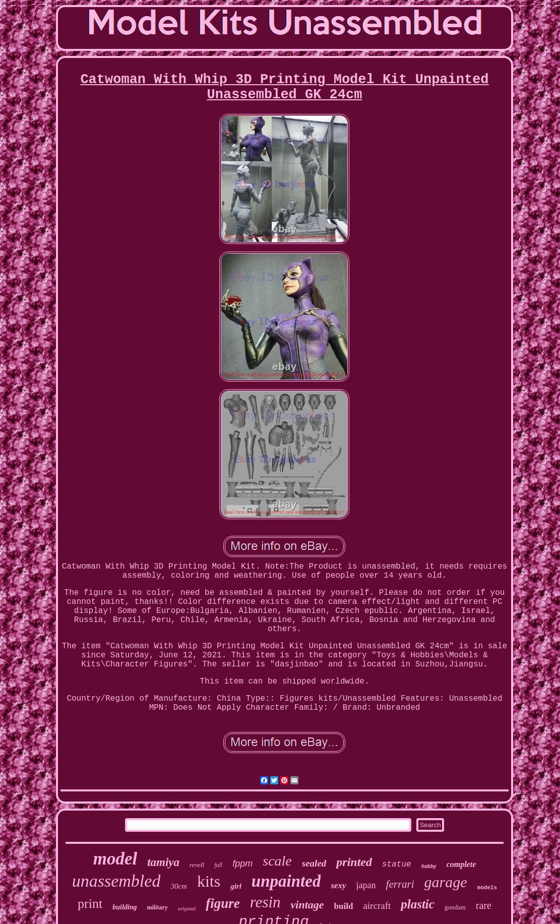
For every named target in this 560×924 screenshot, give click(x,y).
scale (277, 861)
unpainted (286, 881)
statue (397, 865)
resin (265, 902)
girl (236, 886)
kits (209, 881)
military (157, 907)
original (187, 908)
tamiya (163, 862)
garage (446, 882)
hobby (429, 866)
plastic (418, 904)
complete (461, 864)
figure (223, 903)
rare (484, 905)
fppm (242, 864)
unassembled (116, 881)
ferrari (400, 884)
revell (197, 865)
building (125, 907)
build (344, 906)
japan (366, 885)
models (487, 888)
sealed (314, 863)
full (218, 865)
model (115, 859)
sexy (338, 885)
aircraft (377, 906)
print (90, 904)
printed (354, 862)
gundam (455, 907)
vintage (307, 905)
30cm (179, 886)
